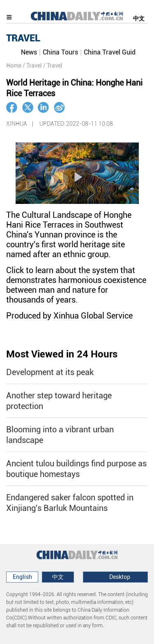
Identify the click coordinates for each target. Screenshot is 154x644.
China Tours (60, 52)
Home (14, 66)
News (29, 52)
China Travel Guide (111, 52)
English (22, 577)
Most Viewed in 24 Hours (62, 354)
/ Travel (32, 66)
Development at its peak (50, 372)
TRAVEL (23, 38)
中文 (139, 18)
